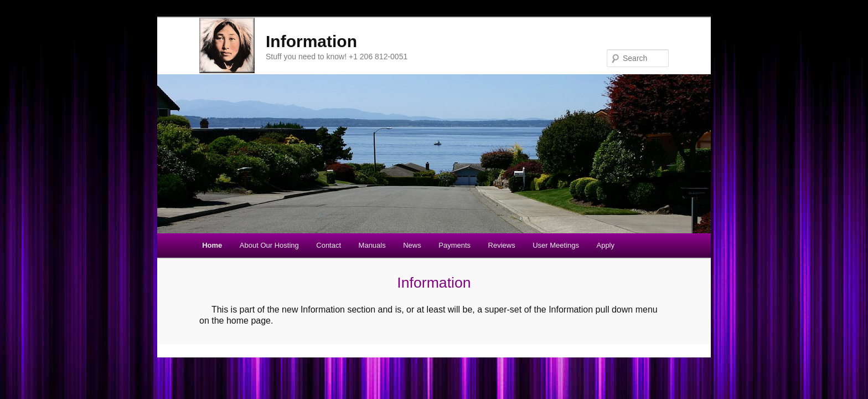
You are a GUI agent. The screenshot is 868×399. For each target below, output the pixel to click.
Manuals (372, 245)
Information (311, 41)
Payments (454, 245)
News (412, 245)
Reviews (502, 245)
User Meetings (556, 245)
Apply (605, 245)
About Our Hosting (269, 245)
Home (212, 245)
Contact (329, 245)
